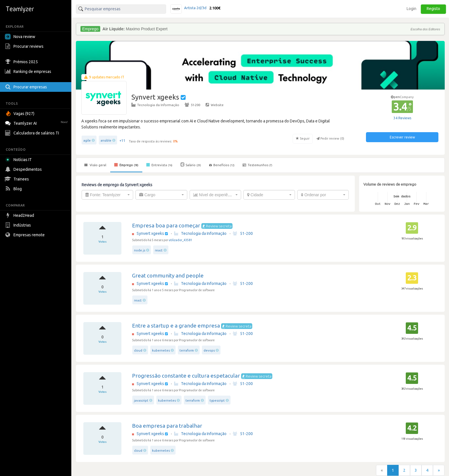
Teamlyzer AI (37, 123)
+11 (122, 141)
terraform (187, 350)
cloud (138, 350)
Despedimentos (24, 169)
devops (209, 350)
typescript (217, 400)
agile (87, 140)
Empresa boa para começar (166, 225)
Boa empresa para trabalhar (167, 426)
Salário (191, 164)
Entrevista (159, 165)
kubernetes (161, 350)
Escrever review (402, 137)
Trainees (18, 179)
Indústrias (19, 225)
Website (215, 105)
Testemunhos (257, 165)
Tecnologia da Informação (155, 105)
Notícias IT (19, 160)
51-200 (192, 105)
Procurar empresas (27, 87)
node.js (140, 250)
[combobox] (107, 195)
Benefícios (222, 165)
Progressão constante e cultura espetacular (186, 376)
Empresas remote (25, 235)
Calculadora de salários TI (33, 133)
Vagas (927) (20, 114)
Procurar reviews (25, 46)
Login (411, 9)
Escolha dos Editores (425, 29)
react (159, 250)
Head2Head (20, 215)
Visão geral (95, 165)
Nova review (20, 37)
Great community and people (168, 275)
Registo (433, 9)
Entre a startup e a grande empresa (176, 326)
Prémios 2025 (22, 62)
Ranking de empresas (29, 72)
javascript (141, 400)
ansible (106, 140)
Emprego (126, 165)
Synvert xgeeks (150, 233)
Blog (14, 189)
